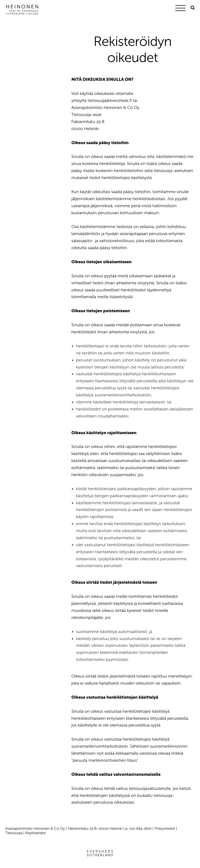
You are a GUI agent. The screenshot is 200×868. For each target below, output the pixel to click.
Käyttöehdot (35, 833)
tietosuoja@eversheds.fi (110, 101)
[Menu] (182, 9)
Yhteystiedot (165, 829)
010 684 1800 (140, 829)
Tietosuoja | (15, 833)
